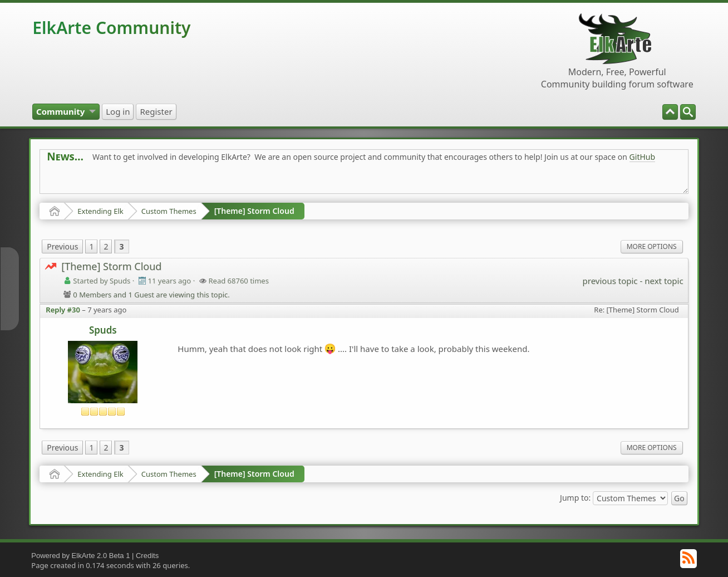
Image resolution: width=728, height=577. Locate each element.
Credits (147, 556)
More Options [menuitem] (652, 246)
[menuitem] (688, 112)
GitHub (643, 157)
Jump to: (575, 498)
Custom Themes (169, 211)
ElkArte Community (111, 28)
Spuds (103, 330)
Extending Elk (100, 211)
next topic (664, 281)
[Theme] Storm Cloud (254, 211)
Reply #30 (63, 310)
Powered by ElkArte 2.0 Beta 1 (80, 556)
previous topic (610, 281)
